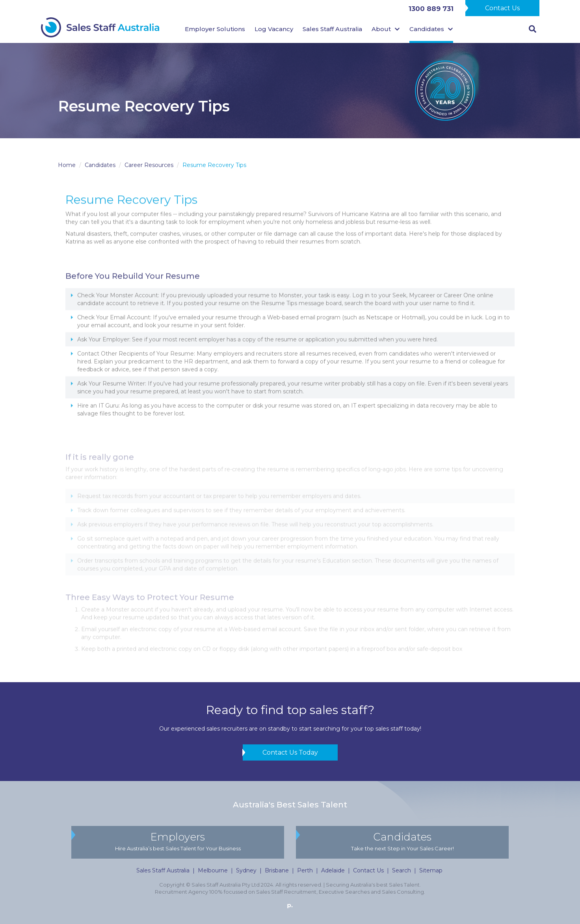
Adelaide (333, 870)
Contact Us (502, 8)
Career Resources (149, 165)
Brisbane (277, 870)
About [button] (386, 29)
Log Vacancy (274, 29)
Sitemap (431, 870)
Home (67, 165)
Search (402, 870)
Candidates (100, 165)
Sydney (246, 870)
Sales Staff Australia (332, 29)
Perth (305, 870)
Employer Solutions (215, 29)
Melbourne (213, 870)
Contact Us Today (290, 752)
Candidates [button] (431, 29)
